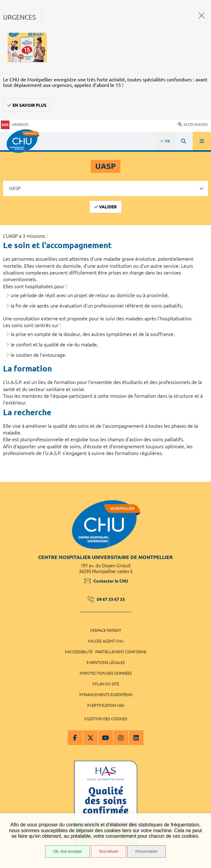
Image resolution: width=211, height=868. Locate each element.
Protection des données (107, 673)
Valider (108, 207)
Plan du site (107, 684)
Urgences (15, 125)
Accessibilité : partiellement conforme (107, 652)
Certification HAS (107, 705)
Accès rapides (193, 125)
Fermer (202, 15)
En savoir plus (29, 105)
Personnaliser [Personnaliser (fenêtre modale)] (146, 851)
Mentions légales (107, 662)
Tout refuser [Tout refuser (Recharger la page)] (109, 851)
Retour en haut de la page (202, 479)
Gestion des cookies (107, 719)
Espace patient (107, 630)
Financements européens (107, 695)
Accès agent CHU (107, 641)
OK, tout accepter (67, 851)
